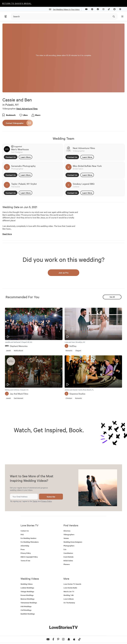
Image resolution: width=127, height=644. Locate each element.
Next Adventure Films (27, 108)
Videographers (69, 534)
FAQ (22, 534)
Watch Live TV (69, 591)
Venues (66, 538)
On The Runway (69, 603)
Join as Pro (63, 273)
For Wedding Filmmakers (30, 542)
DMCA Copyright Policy (29, 557)
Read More (7, 234)
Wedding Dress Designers (73, 542)
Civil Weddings (26, 610)
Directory (67, 531)
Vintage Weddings (27, 591)
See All (112, 297)
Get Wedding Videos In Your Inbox (65, 9)
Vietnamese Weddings (29, 603)
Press (23, 549)
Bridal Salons (68, 561)
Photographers (69, 546)
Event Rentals (68, 557)
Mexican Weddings (27, 599)
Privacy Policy (46, 501)
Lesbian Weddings (27, 588)
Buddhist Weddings (28, 614)
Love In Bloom (69, 599)
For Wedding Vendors (28, 538)
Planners (67, 564)
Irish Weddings (26, 606)
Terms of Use (25, 561)
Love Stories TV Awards (72, 584)
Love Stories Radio (70, 588)
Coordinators (68, 553)
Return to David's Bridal (17, 3)
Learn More (26, 157)
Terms (35, 501)
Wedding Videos (27, 584)
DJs (65, 549)
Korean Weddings (27, 595)
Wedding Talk (69, 595)
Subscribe (51, 497)
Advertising (25, 546)
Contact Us (11, 157)
